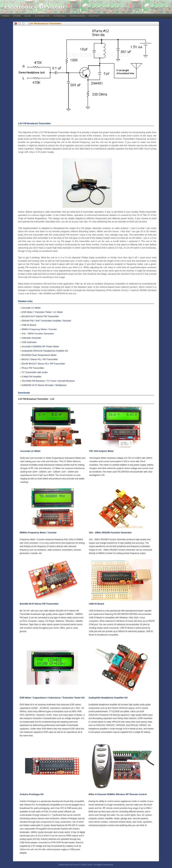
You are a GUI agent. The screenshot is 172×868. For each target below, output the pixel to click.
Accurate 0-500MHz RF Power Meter (40, 346)
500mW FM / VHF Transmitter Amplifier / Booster (46, 321)
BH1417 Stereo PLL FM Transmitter (40, 359)
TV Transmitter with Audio (35, 372)
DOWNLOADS (77, 16)
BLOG (28, 16)
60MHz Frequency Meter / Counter (39, 329)
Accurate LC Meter (31, 308)
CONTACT (94, 16)
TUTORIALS (60, 16)
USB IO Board (29, 325)
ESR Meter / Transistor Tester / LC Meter (42, 312)
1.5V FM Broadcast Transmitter (45, 23)
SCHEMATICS (42, 16)
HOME (6, 16)
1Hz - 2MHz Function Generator (38, 334)
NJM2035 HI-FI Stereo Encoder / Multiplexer (44, 385)
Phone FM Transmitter (33, 368)
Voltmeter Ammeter (31, 338)
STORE (17, 16)
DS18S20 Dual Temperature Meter (39, 355)
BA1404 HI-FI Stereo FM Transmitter (40, 316)
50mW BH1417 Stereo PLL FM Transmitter (43, 364)
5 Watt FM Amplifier (32, 377)
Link (52, 399)
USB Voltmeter (29, 342)
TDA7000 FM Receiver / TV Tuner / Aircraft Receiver (48, 381)
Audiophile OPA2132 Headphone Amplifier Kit (45, 351)
